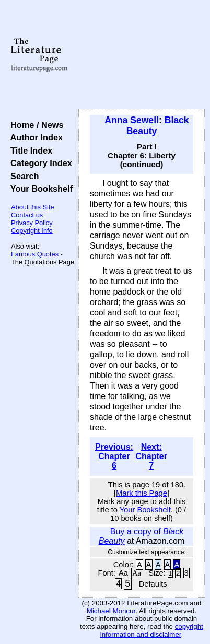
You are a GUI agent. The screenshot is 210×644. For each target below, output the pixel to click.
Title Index (29, 150)
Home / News (35, 125)
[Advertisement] (142, 55)
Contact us (27, 215)
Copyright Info (32, 231)
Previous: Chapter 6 (114, 456)
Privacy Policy (32, 223)
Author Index (34, 137)
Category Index (39, 163)
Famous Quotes (35, 254)
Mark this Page (142, 493)
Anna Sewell (132, 120)
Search (22, 176)
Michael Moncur (111, 611)
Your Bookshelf (39, 189)
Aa (123, 573)
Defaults (153, 584)
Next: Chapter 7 (151, 456)
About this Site (33, 207)
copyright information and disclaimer (152, 630)
